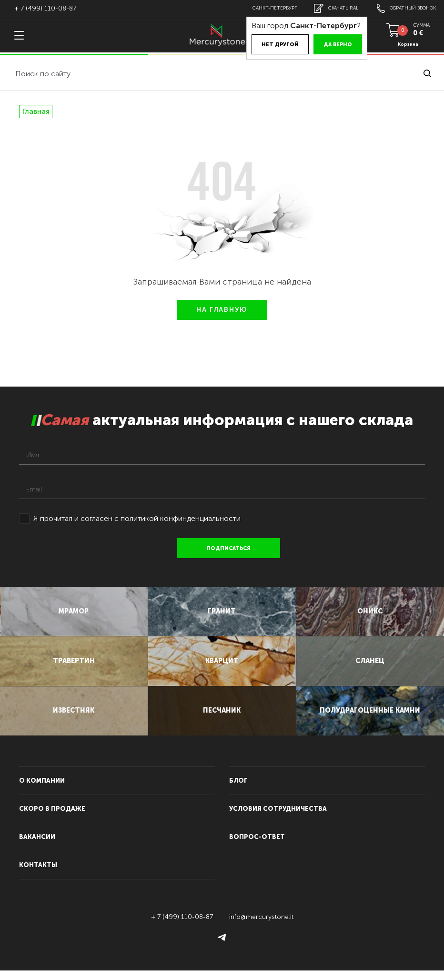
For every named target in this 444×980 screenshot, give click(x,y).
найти (427, 73)
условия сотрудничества (278, 818)
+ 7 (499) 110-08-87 (45, 8)
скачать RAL (332, 8)
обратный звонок (405, 8)
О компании (42, 790)
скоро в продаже (52, 818)
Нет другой (273, 45)
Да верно (331, 45)
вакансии (37, 846)
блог (238, 790)
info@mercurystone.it (261, 926)
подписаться (229, 548)
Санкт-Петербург (269, 8)
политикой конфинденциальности (181, 518)
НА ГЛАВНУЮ (222, 310)
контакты (38, 874)
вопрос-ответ (257, 846)
